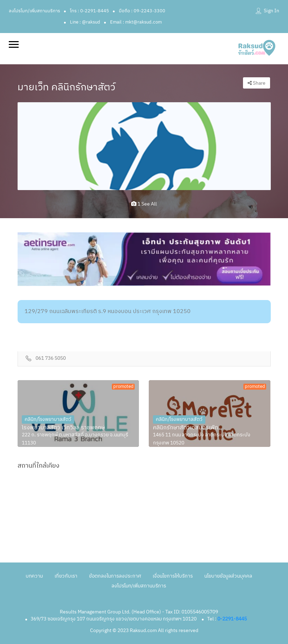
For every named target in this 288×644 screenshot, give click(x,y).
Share (257, 83)
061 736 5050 (51, 359)
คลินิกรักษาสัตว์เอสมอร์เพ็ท (186, 428)
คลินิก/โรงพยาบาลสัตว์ (48, 419)
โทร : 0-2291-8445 (89, 11)
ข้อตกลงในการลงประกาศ (115, 576)
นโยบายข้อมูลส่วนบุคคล (228, 576)
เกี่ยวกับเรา (66, 576)
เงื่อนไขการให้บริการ (173, 576)
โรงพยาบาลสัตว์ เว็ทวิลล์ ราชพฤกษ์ (63, 428)
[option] (144, 146)
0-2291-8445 (232, 619)
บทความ (34, 576)
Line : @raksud (85, 22)
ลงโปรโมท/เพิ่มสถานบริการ (34, 11)
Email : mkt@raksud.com (136, 22)
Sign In (271, 11)
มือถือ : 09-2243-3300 (142, 11)
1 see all (144, 204)
